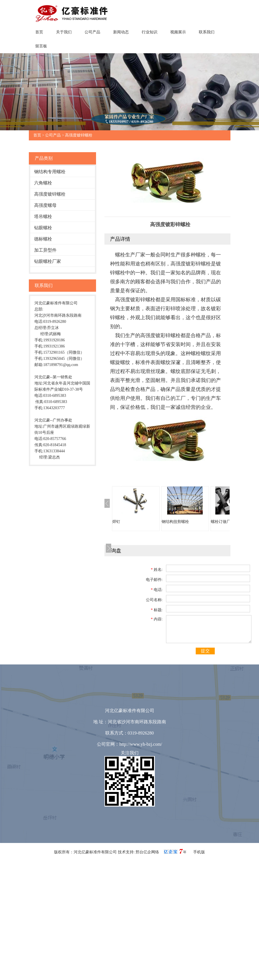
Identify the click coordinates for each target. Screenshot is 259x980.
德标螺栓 (43, 239)
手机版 (199, 852)
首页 (39, 32)
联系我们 (207, 32)
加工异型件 (45, 250)
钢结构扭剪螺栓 (175, 522)
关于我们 (64, 32)
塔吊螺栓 (43, 216)
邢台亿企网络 (148, 852)
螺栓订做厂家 (223, 522)
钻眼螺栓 (43, 228)
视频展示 (178, 32)
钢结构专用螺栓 (50, 172)
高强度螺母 (45, 205)
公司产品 (92, 32)
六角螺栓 (43, 183)
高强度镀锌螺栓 (79, 135)
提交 (205, 651)
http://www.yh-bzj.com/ (141, 744)
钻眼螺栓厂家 (48, 261)
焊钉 (116, 522)
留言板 (41, 46)
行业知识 (150, 32)
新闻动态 (121, 32)
